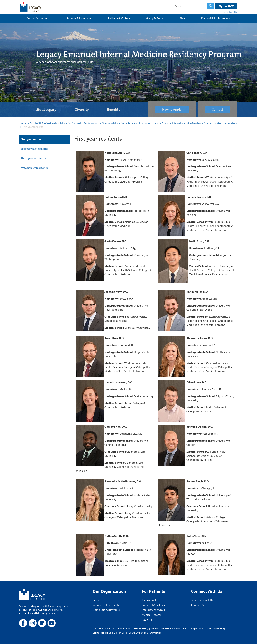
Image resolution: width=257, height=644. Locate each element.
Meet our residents (227, 123)
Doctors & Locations (38, 18)
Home (23, 123)
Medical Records (152, 615)
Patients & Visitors (119, 18)
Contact (217, 110)
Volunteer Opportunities (107, 605)
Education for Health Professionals (79, 123)
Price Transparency (193, 628)
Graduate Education (113, 123)
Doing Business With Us (106, 610)
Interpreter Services (153, 610)
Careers (97, 600)
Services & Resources (79, 18)
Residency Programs (139, 123)
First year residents (33, 139)
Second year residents (34, 149)
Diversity (82, 110)
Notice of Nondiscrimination (166, 628)
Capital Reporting (102, 633)
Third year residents (33, 158)
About (183, 18)
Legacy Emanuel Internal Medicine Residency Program (183, 123)
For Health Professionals (215, 18)
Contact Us (231, 12)
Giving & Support (156, 18)
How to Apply (172, 110)
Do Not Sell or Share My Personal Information (138, 633)
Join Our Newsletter (203, 600)
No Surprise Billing (215, 628)
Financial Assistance (154, 605)
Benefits (113, 110)
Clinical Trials (149, 600)
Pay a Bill (147, 620)
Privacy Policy (141, 628)
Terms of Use (125, 628)
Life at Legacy (46, 110)
